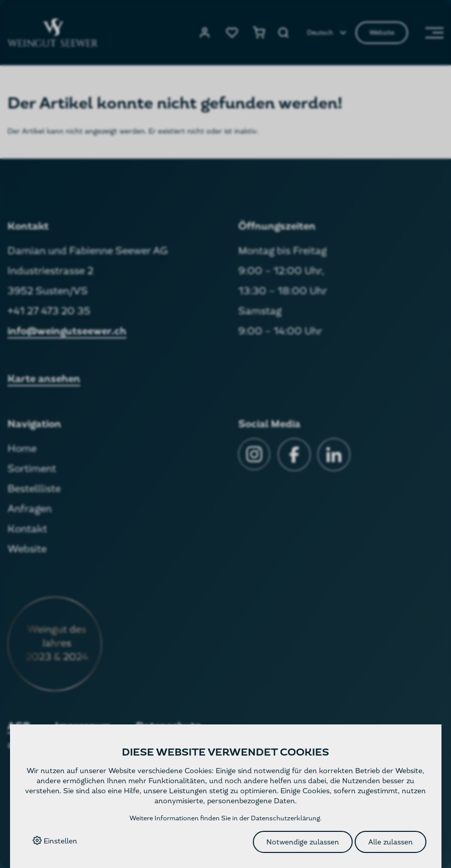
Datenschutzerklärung (285, 818)
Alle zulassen (391, 842)
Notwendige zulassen (303, 842)
